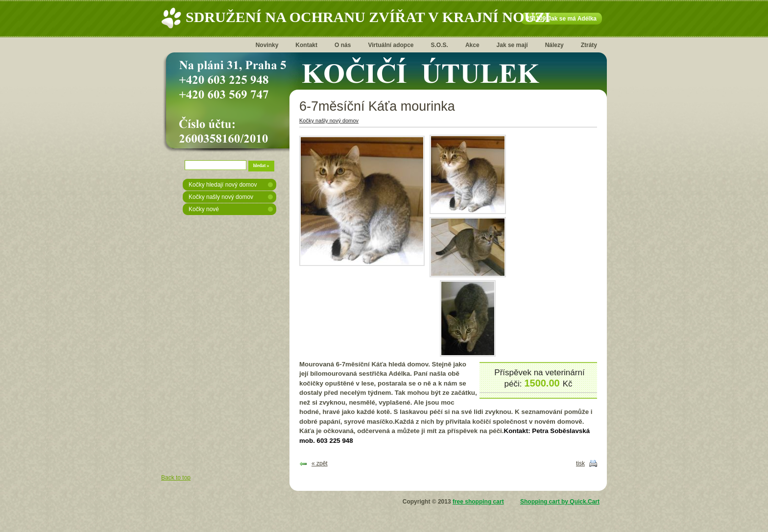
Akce (472, 45)
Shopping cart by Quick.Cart (560, 502)
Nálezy (554, 45)
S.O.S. (440, 45)
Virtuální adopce (391, 45)
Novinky (267, 45)
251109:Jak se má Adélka (561, 19)
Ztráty (589, 45)
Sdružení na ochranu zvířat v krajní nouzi (368, 17)
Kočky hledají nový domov (223, 185)
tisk (580, 463)
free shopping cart (478, 502)
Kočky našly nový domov (221, 197)
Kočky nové (204, 209)
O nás (343, 45)
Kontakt (306, 45)
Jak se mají (512, 45)
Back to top (176, 478)
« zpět (320, 463)
